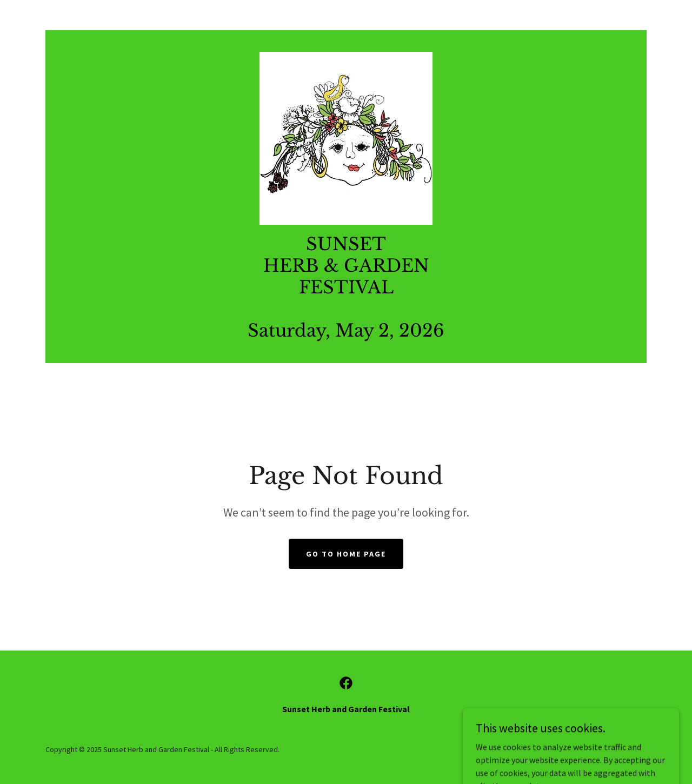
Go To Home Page (346, 554)
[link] (346, 137)
